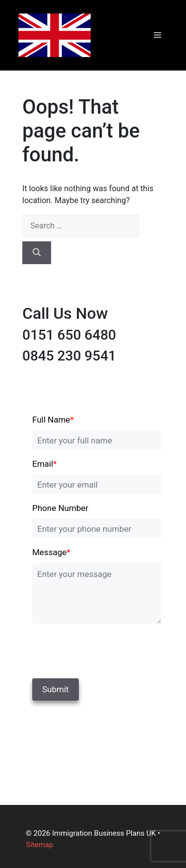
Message (51, 552)
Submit (56, 689)
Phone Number (60, 508)
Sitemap (39, 845)
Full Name (53, 420)
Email (44, 464)
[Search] (37, 253)
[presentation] (100, 649)
